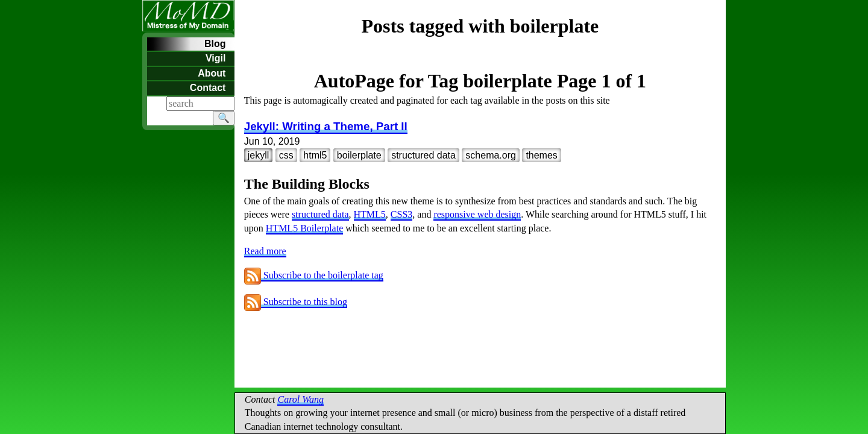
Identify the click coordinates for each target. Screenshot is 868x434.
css (286, 155)
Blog (215, 44)
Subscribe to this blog (296, 302)
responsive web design (477, 214)
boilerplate (359, 155)
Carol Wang (300, 399)
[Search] (200, 104)
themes (541, 155)
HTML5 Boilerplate (304, 228)
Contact (208, 88)
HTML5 (370, 214)
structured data (423, 155)
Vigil (216, 58)
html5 (315, 155)
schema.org (491, 155)
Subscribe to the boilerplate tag (314, 275)
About (212, 73)
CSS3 (401, 214)
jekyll (259, 155)
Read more (265, 251)
